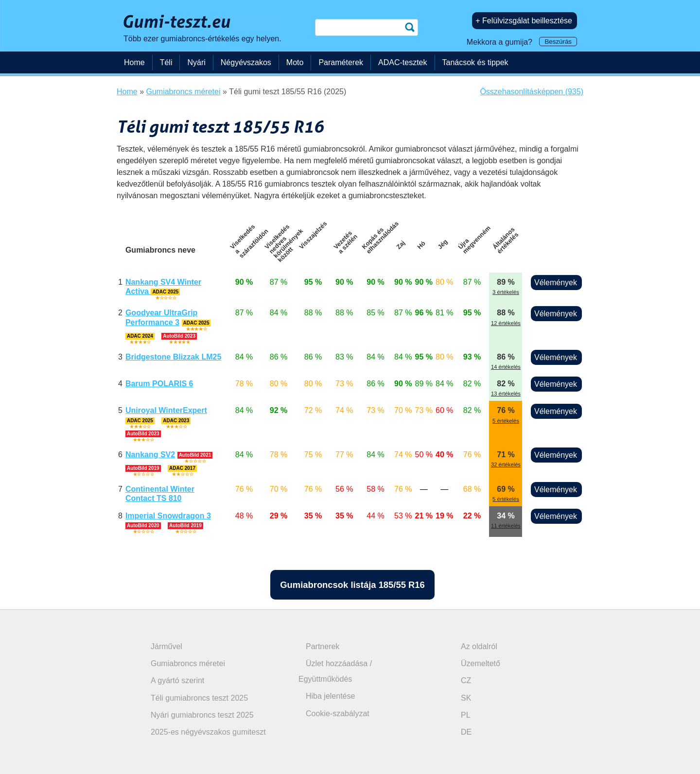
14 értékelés (506, 367)
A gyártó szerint (177, 680)
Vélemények (556, 283)
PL (466, 715)
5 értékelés (506, 421)
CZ (466, 680)
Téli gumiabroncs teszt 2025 (199, 698)
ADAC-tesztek (402, 62)
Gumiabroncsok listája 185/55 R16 (352, 585)
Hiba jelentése (330, 696)
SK (466, 698)
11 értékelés (506, 526)
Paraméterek (341, 62)
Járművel (166, 646)
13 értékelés (506, 394)
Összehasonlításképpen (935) (532, 92)
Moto (295, 62)
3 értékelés (506, 292)
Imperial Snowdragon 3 (168, 516)
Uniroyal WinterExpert (166, 410)
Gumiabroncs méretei (188, 663)
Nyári (196, 62)
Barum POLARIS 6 (159, 384)
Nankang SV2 (150, 455)
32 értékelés (506, 464)
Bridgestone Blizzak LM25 (173, 357)
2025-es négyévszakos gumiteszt (208, 732)
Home (134, 62)
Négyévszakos (246, 62)
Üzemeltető (481, 663)
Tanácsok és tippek (475, 62)
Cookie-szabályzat (338, 714)
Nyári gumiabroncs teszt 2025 (202, 715)
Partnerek (323, 646)
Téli (166, 62)
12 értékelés (506, 323)
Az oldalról (479, 646)
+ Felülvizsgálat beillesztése (524, 21)
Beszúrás (558, 42)
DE (466, 732)
